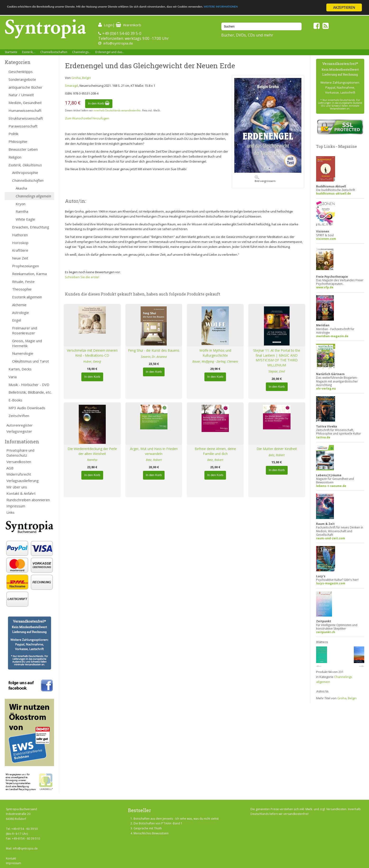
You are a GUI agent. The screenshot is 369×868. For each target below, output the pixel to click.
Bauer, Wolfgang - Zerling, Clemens (215, 361)
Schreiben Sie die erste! (82, 277)
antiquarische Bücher (25, 87)
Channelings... (81, 52)
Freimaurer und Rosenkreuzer (25, 330)
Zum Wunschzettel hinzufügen (87, 118)
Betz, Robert (154, 460)
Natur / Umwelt (21, 95)
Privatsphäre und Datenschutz (20, 453)
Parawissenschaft (23, 126)
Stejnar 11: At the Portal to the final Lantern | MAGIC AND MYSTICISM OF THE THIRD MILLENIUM (277, 358)
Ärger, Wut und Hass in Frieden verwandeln (154, 451)
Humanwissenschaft (25, 110)
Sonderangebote (22, 79)
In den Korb (99, 103)
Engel (17, 320)
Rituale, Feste (23, 282)
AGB (10, 468)
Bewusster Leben (23, 149)
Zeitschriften (19, 416)
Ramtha (22, 211)
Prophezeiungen (25, 266)
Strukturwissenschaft (26, 118)
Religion (15, 157)
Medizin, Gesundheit (25, 103)
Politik (13, 134)
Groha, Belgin (81, 78)
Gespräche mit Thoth (148, 828)
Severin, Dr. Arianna (154, 357)
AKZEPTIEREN (344, 7)
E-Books (15, 400)
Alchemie (19, 305)
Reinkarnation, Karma (29, 274)
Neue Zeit (20, 258)
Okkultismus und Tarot (30, 361)
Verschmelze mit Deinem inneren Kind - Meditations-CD (92, 353)
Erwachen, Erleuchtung (31, 227)
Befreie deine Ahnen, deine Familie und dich (215, 451)
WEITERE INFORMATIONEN (285, 8)
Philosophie (18, 141)
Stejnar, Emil (277, 371)
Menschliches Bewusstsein (151, 833)
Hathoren (20, 235)
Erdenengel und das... (110, 52)
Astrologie (21, 313)
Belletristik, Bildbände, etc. (30, 392)
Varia (13, 377)
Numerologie (23, 353)
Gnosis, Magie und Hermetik (27, 343)
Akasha (21, 188)
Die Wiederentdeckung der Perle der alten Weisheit (92, 451)
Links (10, 512)
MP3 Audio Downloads (27, 408)
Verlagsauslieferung (23, 481)
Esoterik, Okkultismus (25, 165)
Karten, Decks (20, 369)
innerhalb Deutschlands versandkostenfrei (117, 110)
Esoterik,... (29, 52)
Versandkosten (19, 462)
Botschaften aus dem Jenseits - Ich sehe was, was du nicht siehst (176, 819)
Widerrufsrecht (19, 474)
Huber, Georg (92, 361)
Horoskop (20, 243)
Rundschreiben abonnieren (28, 500)
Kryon (21, 204)
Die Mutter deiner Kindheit (277, 449)
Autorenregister (20, 425)
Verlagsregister (19, 431)
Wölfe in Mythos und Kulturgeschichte (215, 353)
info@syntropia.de (118, 43)
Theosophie (22, 289)
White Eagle (25, 219)
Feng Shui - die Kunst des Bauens (154, 350)
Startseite (11, 52)
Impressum (16, 506)
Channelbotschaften (54, 52)
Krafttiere (20, 250)
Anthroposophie (25, 173)
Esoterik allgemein (27, 297)
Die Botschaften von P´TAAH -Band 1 (158, 823)
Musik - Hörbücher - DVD (29, 385)
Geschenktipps (21, 72)
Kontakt (11, 858)
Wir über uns (17, 487)
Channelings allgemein (33, 196)
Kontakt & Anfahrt (21, 493)
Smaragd (71, 86)
